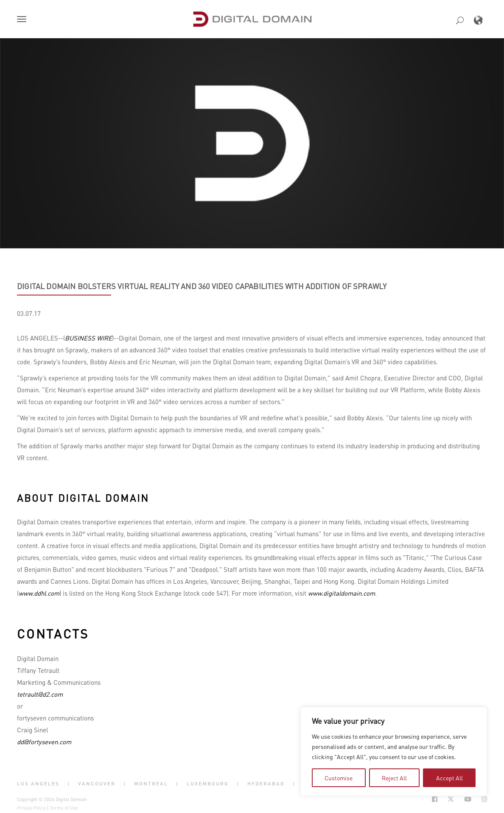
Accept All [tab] (449, 778)
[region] (394, 751)
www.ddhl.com (39, 593)
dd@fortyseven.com (44, 742)
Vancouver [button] (97, 784)
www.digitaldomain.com (342, 593)
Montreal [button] (151, 784)
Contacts (53, 634)
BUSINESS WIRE (88, 338)
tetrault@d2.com (40, 694)
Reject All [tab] (394, 778)
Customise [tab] (339, 778)
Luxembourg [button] (208, 784)
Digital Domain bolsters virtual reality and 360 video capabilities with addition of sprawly (202, 286)
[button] (23, 20)
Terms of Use (64, 808)
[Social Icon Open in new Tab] (435, 799)
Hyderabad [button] (266, 784)
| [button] (69, 784)
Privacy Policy (31, 808)
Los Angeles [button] (38, 784)
